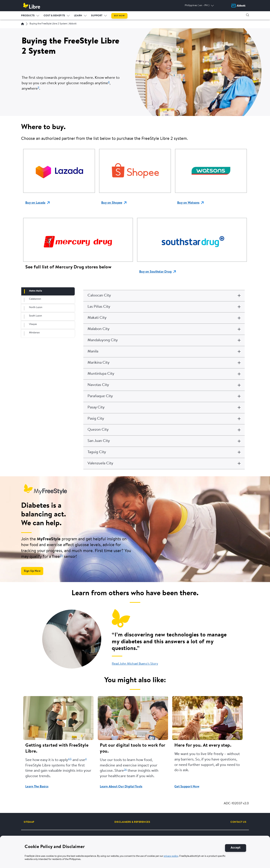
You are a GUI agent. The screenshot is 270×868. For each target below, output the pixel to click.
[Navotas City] (164, 385)
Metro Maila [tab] (36, 291)
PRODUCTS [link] (28, 16)
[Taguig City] (164, 452)
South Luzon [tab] (36, 316)
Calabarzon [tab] (35, 299)
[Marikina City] (164, 363)
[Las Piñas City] (164, 307)
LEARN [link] (78, 16)
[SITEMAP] (29, 822)
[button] (247, 15)
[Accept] (236, 848)
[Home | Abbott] (22, 24)
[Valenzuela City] (164, 464)
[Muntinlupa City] (164, 374)
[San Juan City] (164, 441)
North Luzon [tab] (36, 308)
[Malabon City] (164, 329)
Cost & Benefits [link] (54, 16)
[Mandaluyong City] (164, 340)
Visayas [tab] (33, 324)
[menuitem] (30, 15)
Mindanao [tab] (34, 333)
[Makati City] (164, 318)
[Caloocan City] (164, 296)
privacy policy (171, 856)
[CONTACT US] (238, 822)
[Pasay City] (164, 408)
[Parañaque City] (164, 396)
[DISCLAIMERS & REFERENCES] (132, 822)
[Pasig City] (164, 419)
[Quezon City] (164, 430)
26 (125, 770)
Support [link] (97, 16)
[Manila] (164, 352)
